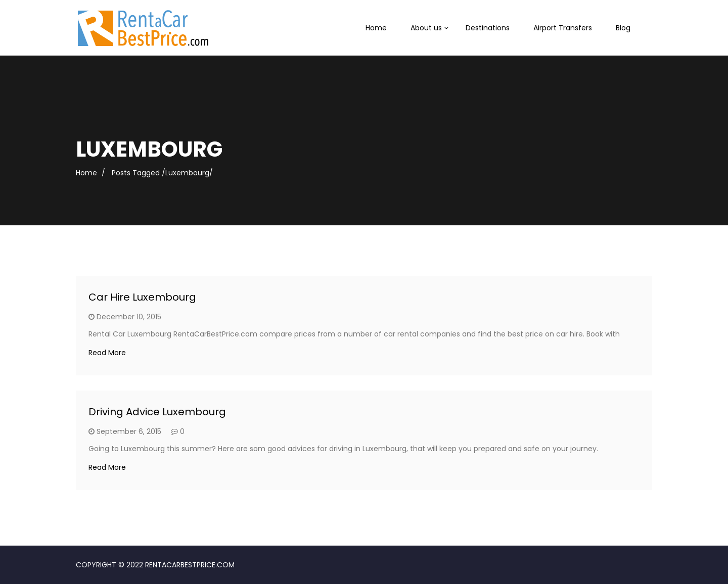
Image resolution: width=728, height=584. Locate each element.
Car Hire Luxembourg (142, 297)
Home (376, 28)
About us (426, 28)
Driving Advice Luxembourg (157, 412)
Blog (623, 28)
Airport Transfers (563, 28)
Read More (107, 353)
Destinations (488, 28)
